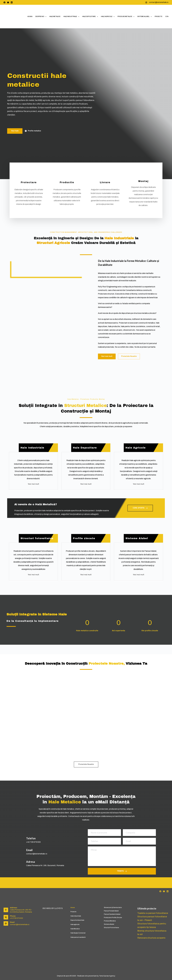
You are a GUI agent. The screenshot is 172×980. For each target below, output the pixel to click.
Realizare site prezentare (87, 976)
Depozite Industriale (77, 920)
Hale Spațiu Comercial (78, 933)
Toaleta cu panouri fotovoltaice (152, 913)
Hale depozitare (90, 17)
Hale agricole (108, 17)
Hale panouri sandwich (78, 937)
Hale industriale (72, 17)
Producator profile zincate (113, 918)
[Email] (8, 2)
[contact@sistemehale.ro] (146, 2)
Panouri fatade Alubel (111, 911)
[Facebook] (4, 2)
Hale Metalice (55, 16)
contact (30, 854)
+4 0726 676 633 (16, 918)
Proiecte (159, 16)
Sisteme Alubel (145, 17)
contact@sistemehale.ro (159, 2)
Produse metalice (126, 17)
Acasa (30, 16)
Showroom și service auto (113, 908)
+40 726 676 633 (33, 842)
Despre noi (41, 17)
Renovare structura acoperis (151, 936)
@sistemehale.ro (40, 854)
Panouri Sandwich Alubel (112, 914)
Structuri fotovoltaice (111, 928)
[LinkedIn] (12, 2)
